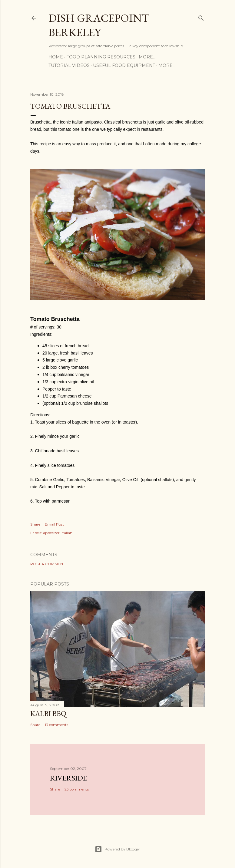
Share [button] (35, 524)
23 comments (77, 789)
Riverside (68, 778)
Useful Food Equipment (124, 65)
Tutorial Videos (69, 65)
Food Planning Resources (101, 57)
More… (147, 57)
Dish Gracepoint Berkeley (99, 25)
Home (56, 57)
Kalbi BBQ (48, 713)
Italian (67, 533)
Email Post (54, 524)
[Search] (201, 17)
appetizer (51, 533)
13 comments (56, 725)
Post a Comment (48, 564)
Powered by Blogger (117, 849)
